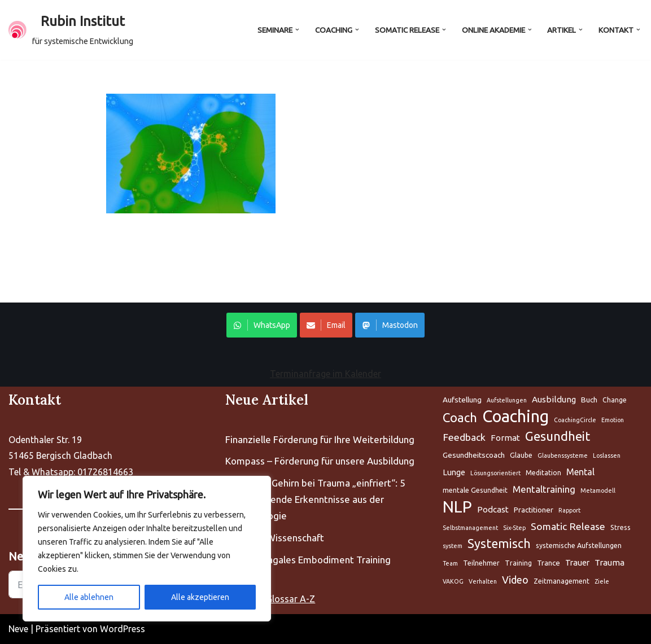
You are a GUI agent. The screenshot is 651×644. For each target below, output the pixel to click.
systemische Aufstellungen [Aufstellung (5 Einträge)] (579, 546)
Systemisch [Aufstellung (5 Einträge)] (499, 544)
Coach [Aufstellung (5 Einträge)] (460, 417)
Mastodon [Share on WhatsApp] (390, 326)
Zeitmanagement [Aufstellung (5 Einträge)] (562, 581)
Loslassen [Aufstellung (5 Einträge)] (607, 455)
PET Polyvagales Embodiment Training (308, 560)
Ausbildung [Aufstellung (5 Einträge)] (554, 399)
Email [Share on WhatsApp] (326, 326)
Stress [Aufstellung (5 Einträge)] (621, 527)
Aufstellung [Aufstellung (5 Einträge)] (462, 400)
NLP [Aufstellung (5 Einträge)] (457, 507)
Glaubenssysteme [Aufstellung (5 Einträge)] (563, 455)
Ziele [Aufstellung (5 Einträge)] (602, 581)
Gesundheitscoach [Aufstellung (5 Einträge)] (474, 455)
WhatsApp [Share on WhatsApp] (262, 326)
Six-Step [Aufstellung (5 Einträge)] (514, 528)
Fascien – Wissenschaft (275, 538)
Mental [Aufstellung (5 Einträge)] (580, 472)
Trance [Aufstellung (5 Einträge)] (549, 563)
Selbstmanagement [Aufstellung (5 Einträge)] (470, 528)
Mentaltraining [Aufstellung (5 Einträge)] (544, 489)
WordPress (123, 629)
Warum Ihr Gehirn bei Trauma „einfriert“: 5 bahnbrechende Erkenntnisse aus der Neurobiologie (315, 499)
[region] (147, 549)
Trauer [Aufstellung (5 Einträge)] (577, 562)
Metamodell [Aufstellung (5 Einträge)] (598, 490)
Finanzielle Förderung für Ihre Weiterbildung (320, 439)
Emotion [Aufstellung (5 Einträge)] (613, 420)
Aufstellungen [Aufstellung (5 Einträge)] (507, 400)
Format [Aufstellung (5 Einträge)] (505, 438)
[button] (296, 30)
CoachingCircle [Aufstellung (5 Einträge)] (575, 420)
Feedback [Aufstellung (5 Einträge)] (464, 437)
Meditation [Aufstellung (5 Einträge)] (543, 473)
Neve (18, 629)
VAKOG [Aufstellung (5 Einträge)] (453, 581)
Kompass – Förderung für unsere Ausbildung (320, 461)
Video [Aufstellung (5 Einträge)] (515, 580)
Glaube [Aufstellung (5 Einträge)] (521, 455)
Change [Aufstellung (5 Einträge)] (615, 400)
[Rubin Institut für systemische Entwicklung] (71, 30)
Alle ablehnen (89, 597)
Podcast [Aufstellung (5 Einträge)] (493, 509)
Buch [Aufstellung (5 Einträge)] (589, 400)
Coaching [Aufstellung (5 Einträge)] (515, 417)
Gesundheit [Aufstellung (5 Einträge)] (558, 436)
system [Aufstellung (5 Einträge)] (453, 546)
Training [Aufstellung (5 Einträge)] (518, 563)
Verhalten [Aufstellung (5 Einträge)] (483, 581)
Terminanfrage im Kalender (325, 374)
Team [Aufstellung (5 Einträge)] (450, 563)
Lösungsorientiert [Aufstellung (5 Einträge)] (495, 473)
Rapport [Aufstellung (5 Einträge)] (569, 510)
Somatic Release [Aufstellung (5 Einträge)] (568, 526)
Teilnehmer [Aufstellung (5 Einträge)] (481, 563)
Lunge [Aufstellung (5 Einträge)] (454, 472)
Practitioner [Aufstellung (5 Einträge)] (534, 510)
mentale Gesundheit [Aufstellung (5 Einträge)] (475, 490)
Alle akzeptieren (200, 597)
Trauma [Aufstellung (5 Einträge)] (610, 562)
